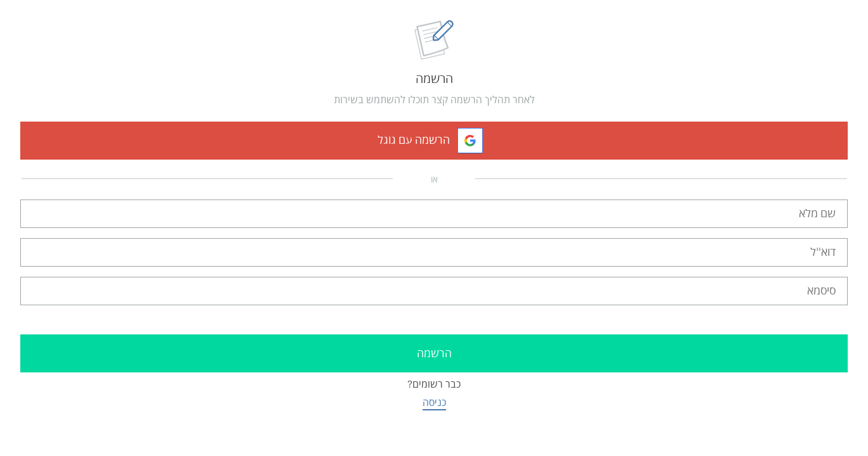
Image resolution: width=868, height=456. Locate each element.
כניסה (434, 402)
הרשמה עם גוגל (414, 140)
